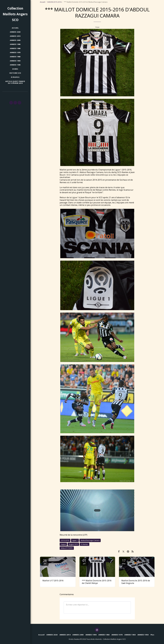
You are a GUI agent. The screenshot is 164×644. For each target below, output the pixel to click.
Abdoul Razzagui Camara (90, 540)
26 (45, 561)
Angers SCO (73, 544)
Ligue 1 (75, 540)
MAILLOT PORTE (67, 548)
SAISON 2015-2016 (54, 2)
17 (124, 561)
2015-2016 (65, 540)
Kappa (63, 544)
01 (84, 561)
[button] (11, 103)
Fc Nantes (85, 544)
